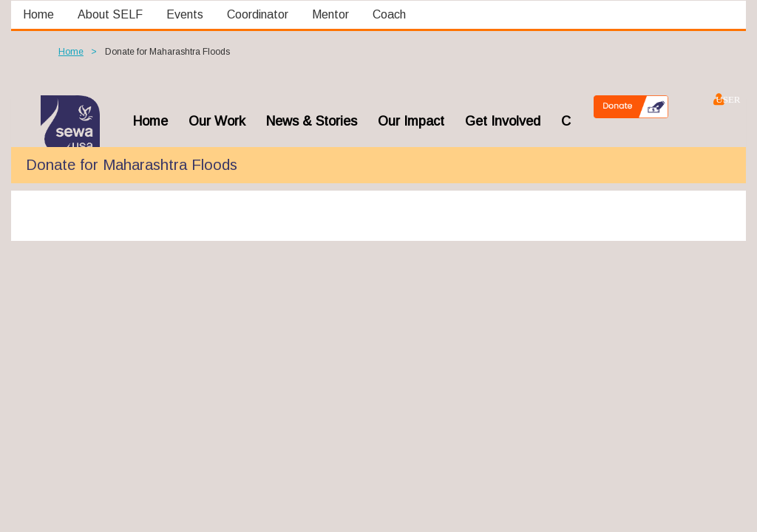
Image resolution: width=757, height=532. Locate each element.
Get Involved (503, 121)
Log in (718, 99)
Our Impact (411, 121)
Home (71, 52)
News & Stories (312, 121)
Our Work (217, 121)
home (150, 121)
